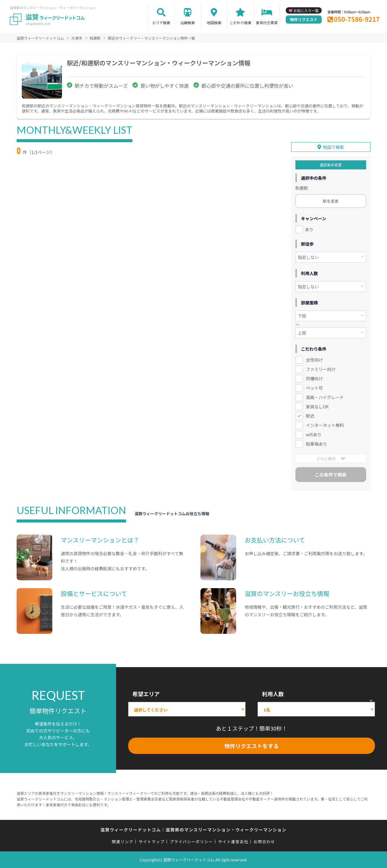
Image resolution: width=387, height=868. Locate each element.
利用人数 (273, 694)
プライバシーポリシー (191, 842)
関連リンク (123, 842)
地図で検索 (333, 147)
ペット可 (314, 388)
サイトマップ (152, 842)
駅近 (310, 416)
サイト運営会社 (233, 842)
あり (309, 229)
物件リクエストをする (252, 746)
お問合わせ (265, 842)
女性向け (314, 360)
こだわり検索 (240, 23)
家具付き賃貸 (267, 23)
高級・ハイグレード (325, 397)
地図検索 (214, 23)
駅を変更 (331, 201)
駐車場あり (317, 444)
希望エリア (146, 694)
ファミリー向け (321, 369)
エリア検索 (161, 23)
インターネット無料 (325, 425)
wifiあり (314, 434)
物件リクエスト (304, 20)
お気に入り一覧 (306, 10)
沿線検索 (187, 23)
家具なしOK (317, 407)
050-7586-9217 (357, 19)
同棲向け (314, 378)
